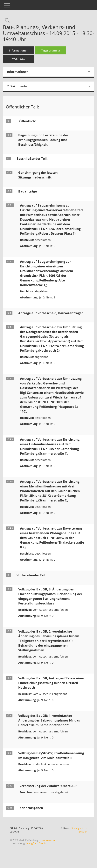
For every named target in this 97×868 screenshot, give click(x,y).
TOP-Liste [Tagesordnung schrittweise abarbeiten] (18, 59)
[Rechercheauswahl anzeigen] (6, 21)
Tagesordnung (51, 50)
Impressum (48, 840)
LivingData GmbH (36, 843)
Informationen (19, 50)
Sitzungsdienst (79, 830)
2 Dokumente (17, 86)
